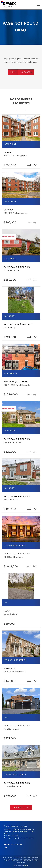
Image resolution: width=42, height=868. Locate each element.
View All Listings (21, 807)
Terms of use (27, 861)
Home (13, 72)
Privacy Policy (16, 861)
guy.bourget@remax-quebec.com (21, 838)
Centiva (25, 865)
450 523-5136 (13, 836)
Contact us (26, 72)
